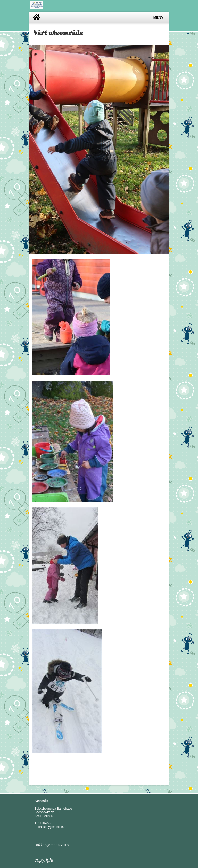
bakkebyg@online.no (53, 827)
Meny (158, 17)
